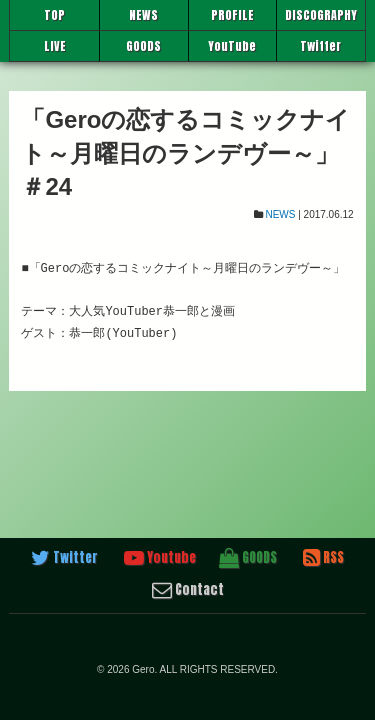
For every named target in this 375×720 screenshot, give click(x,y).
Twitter (320, 46)
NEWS (143, 15)
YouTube (232, 46)
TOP (54, 15)
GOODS (143, 46)
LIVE (55, 46)
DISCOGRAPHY (321, 15)
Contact (188, 590)
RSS (323, 558)
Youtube (160, 558)
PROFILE (232, 15)
